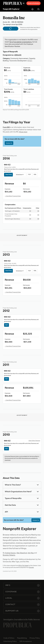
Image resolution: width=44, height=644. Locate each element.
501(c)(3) (18, 55)
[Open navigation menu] (24, 3)
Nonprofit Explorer (11, 9)
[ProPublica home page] (17, 625)
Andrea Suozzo (10, 553)
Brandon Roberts (9, 555)
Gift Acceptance (26, 641)
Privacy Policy (35, 638)
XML (35, 174)
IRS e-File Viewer (23, 565)
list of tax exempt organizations (21, 42)
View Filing (9, 174)
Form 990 (6, 127)
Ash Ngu (31, 553)
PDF (29, 174)
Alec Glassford (22, 553)
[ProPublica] (13, 3)
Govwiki (31, 567)
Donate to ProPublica (33, 3)
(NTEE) (30, 61)
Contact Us (9, 143)
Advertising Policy (10, 641)
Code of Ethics (9, 638)
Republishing (22, 638)
